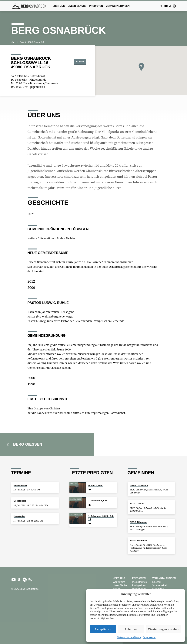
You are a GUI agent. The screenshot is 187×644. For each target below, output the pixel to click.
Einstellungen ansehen (164, 629)
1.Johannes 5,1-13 (98, 501)
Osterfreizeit (158, 589)
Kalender (157, 582)
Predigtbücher (139, 589)
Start (14, 42)
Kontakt (117, 589)
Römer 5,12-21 (96, 485)
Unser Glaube (77, 6)
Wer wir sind (119, 582)
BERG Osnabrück (36, 42)
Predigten (96, 6)
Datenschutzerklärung (129, 637)
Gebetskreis (20, 501)
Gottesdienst (20, 485)
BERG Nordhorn (138, 540)
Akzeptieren (103, 629)
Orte (22, 42)
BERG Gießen (28, 444)
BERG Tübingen (138, 522)
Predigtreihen (139, 585)
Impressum (149, 637)
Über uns (59, 6)
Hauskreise (19, 516)
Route (77, 62)
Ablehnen (131, 629)
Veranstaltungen (118, 6)
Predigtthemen (139, 582)
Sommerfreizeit (160, 585)
